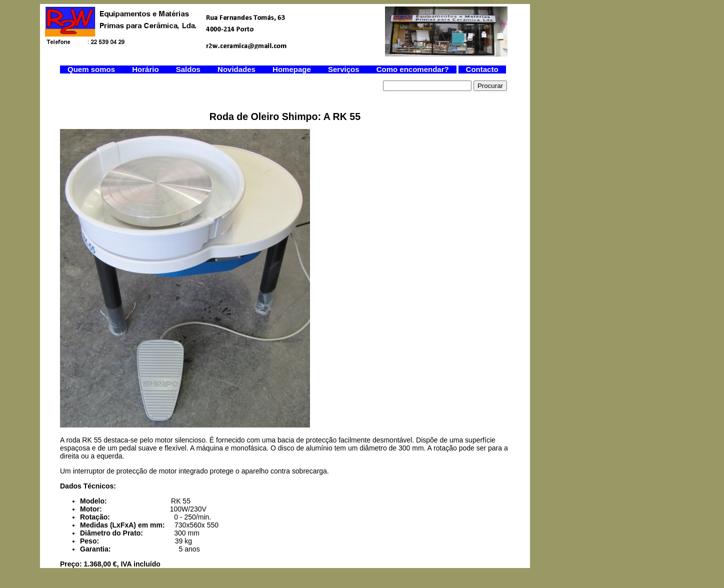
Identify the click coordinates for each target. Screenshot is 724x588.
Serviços (345, 69)
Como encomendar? (413, 69)
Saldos (189, 69)
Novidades (237, 69)
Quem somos (92, 69)
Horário (146, 69)
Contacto (482, 69)
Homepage (293, 69)
